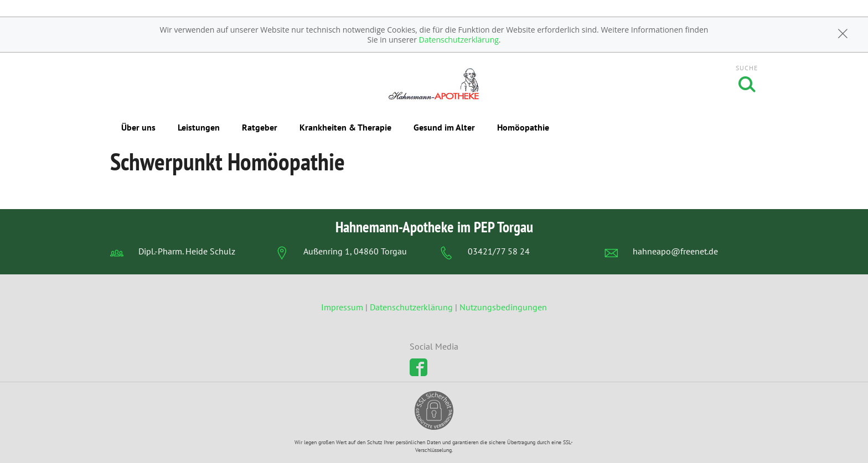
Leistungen (199, 127)
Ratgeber (260, 127)
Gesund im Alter (444, 127)
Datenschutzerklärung (459, 40)
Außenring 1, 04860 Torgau (355, 251)
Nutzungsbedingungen (503, 307)
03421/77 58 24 (499, 251)
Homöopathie (523, 127)
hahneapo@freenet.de (675, 251)
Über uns (138, 127)
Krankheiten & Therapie (345, 127)
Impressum (343, 307)
